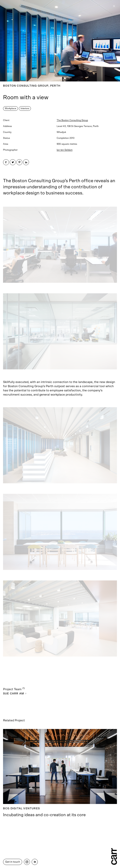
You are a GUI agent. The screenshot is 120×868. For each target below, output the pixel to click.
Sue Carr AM (15, 694)
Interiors (25, 108)
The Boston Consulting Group (72, 120)
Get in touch (13, 862)
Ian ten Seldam (65, 150)
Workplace (10, 108)
